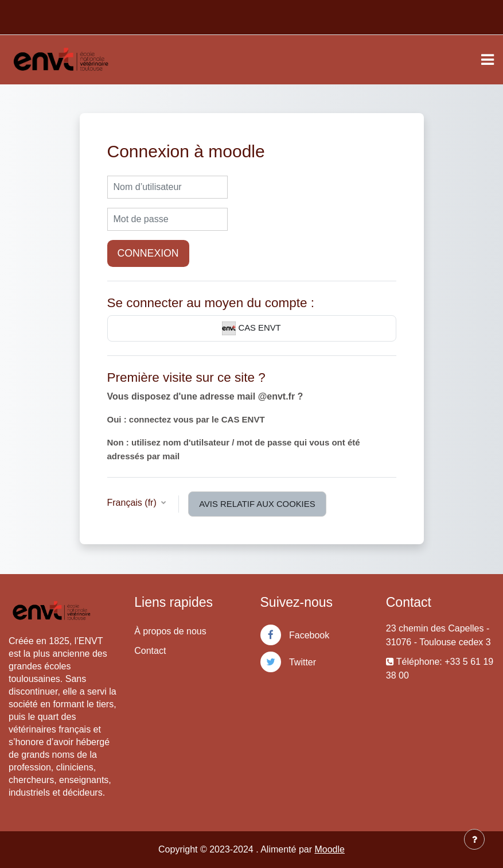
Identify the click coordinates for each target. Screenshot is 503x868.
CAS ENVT (251, 328)
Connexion (148, 253)
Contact (150, 651)
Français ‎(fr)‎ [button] (133, 503)
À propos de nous (170, 631)
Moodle (329, 849)
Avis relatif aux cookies (257, 504)
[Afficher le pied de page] (474, 839)
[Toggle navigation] (488, 60)
